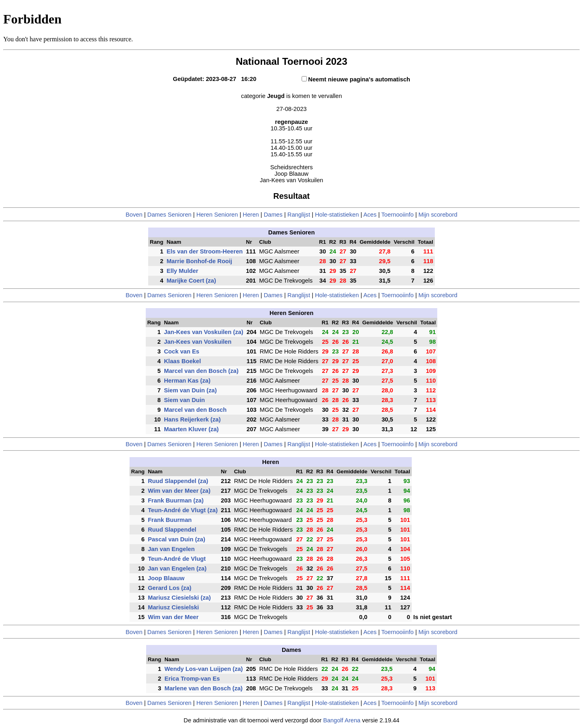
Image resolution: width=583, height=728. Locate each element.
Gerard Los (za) (170, 588)
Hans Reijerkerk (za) (192, 419)
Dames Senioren (169, 215)
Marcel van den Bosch (195, 410)
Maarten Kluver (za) (191, 429)
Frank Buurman (170, 520)
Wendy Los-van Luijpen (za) (204, 669)
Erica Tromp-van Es (192, 679)
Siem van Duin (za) (190, 390)
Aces (370, 215)
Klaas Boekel (182, 361)
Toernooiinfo (398, 215)
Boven (134, 215)
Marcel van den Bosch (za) (201, 371)
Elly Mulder (182, 271)
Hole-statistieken (337, 215)
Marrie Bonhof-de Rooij (199, 261)
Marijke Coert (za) (191, 281)
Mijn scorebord (438, 215)
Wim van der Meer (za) (179, 491)
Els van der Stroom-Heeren (204, 251)
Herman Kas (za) (187, 381)
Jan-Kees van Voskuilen (198, 342)
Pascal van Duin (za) (177, 539)
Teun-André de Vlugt (177, 559)
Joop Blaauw (166, 578)
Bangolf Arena (342, 720)
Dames (274, 215)
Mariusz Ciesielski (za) (179, 598)
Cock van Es (182, 351)
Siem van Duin (184, 400)
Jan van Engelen (171, 549)
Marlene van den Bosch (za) (203, 688)
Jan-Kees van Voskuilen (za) (204, 332)
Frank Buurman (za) (176, 500)
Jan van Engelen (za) (177, 568)
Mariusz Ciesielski (173, 607)
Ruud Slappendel (172, 530)
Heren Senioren (217, 215)
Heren (251, 215)
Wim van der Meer (173, 617)
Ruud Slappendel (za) (178, 481)
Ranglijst (299, 215)
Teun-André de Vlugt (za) (183, 510)
